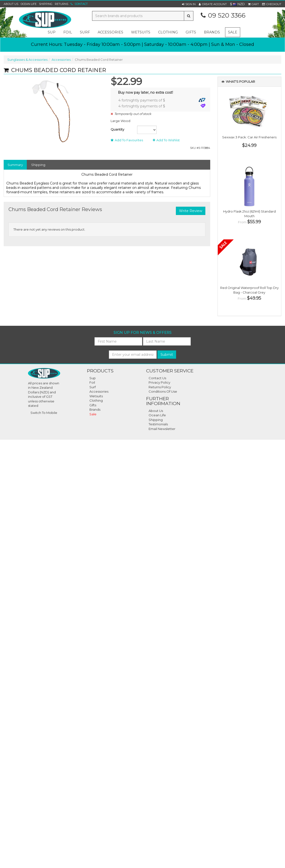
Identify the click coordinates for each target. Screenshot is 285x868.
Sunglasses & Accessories (27, 60)
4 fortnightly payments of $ (162, 100)
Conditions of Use (163, 391)
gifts (191, 32)
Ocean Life (29, 4)
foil (68, 32)
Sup (93, 378)
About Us (11, 4)
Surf (93, 387)
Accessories (61, 60)
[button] (189, 4)
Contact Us (157, 378)
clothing (168, 32)
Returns (62, 4)
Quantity (117, 129)
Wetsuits (96, 396)
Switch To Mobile (44, 413)
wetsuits (141, 32)
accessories (110, 32)
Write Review (191, 211)
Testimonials (158, 424)
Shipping (46, 4)
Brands (212, 32)
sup (52, 32)
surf (85, 32)
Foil (92, 382)
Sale (233, 32)
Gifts (93, 405)
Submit (167, 355)
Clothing (96, 400)
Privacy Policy (159, 382)
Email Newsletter (162, 429)
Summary (15, 165)
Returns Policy (160, 387)
